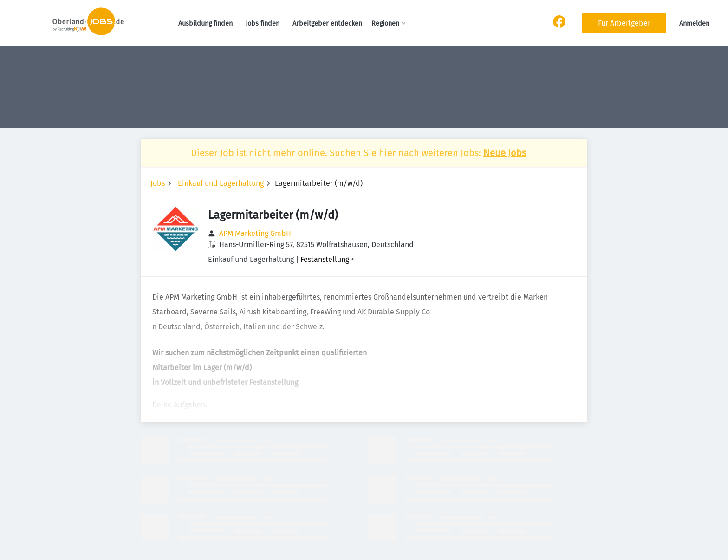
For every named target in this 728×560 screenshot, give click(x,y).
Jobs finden (263, 23)
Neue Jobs (505, 153)
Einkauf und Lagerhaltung (221, 183)
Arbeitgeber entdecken (327, 23)
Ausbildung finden (205, 23)
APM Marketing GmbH (255, 233)
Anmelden (694, 23)
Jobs (158, 183)
